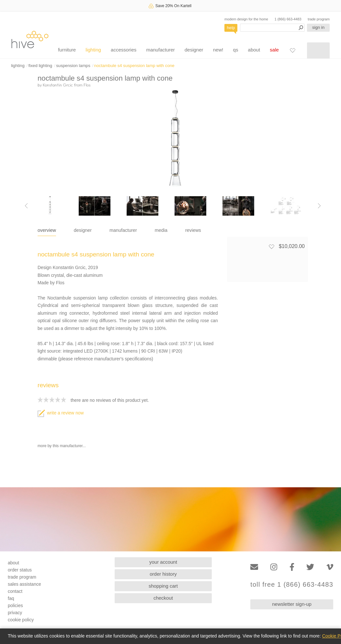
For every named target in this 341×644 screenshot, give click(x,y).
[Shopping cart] (318, 51)
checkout (163, 598)
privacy (15, 613)
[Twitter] (310, 567)
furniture (67, 50)
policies (15, 605)
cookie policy (21, 620)
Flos (87, 85)
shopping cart (163, 586)
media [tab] (161, 230)
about (254, 50)
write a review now (61, 413)
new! (218, 50)
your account (163, 562)
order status (20, 570)
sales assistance (24, 584)
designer (194, 50)
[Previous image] (26, 206)
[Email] (254, 567)
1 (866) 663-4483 (288, 19)
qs (236, 50)
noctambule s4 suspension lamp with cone (134, 66)
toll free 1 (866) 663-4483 (292, 585)
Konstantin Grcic (58, 85)
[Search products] (272, 28)
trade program (319, 19)
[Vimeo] (330, 567)
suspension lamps (73, 66)
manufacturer (160, 50)
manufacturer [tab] (123, 230)
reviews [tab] (193, 230)
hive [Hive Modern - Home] (30, 39)
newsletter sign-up (292, 604)
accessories (124, 50)
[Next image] (319, 206)
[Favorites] (292, 50)
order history (163, 574)
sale (274, 50)
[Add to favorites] (271, 246)
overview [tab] (47, 230)
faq (11, 598)
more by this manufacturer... (62, 446)
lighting (93, 50)
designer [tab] (83, 230)
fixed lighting (40, 66)
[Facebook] (292, 567)
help (231, 28)
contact (15, 591)
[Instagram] (274, 567)
